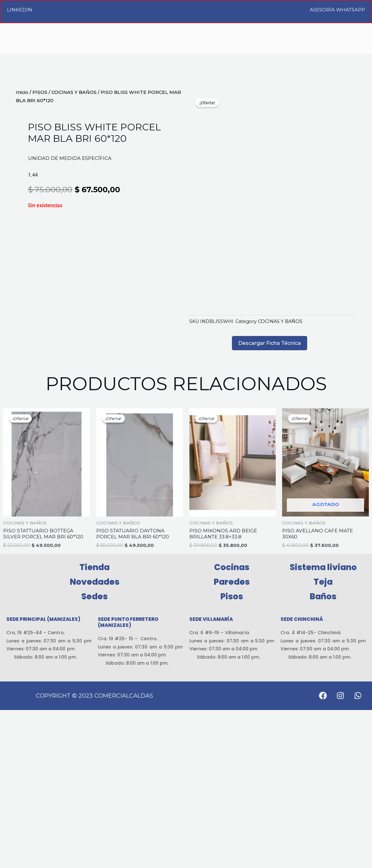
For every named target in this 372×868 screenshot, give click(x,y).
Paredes (232, 740)
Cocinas (232, 725)
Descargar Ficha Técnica (270, 500)
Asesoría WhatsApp (337, 10)
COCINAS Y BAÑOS (74, 92)
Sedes (95, 754)
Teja (323, 740)
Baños (323, 754)
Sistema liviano (323, 725)
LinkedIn (20, 10)
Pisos (232, 754)
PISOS (40, 92)
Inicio (22, 92)
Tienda (95, 725)
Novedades (95, 740)
